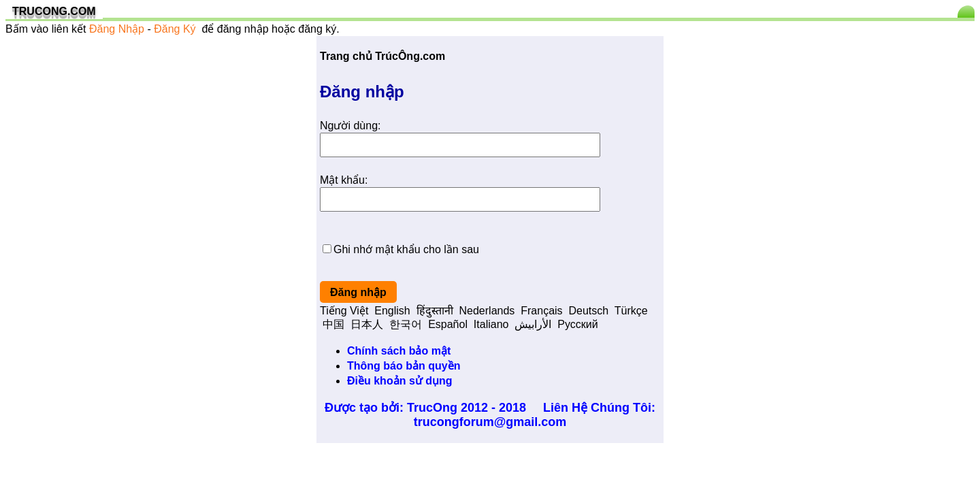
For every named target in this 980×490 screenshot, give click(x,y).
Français (541, 311)
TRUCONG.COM (54, 11)
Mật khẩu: (344, 180)
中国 (333, 324)
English (392, 311)
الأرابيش (533, 324)
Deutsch (588, 311)
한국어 (406, 324)
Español (448, 324)
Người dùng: (350, 126)
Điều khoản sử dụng (400, 381)
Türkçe (631, 311)
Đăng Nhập (117, 29)
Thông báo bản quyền (404, 366)
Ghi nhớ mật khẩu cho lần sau (406, 249)
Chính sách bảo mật (399, 351)
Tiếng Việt (344, 311)
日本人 (367, 324)
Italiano (491, 324)
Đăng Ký (175, 29)
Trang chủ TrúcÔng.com (382, 56)
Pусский (577, 324)
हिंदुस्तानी (435, 311)
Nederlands (487, 311)
